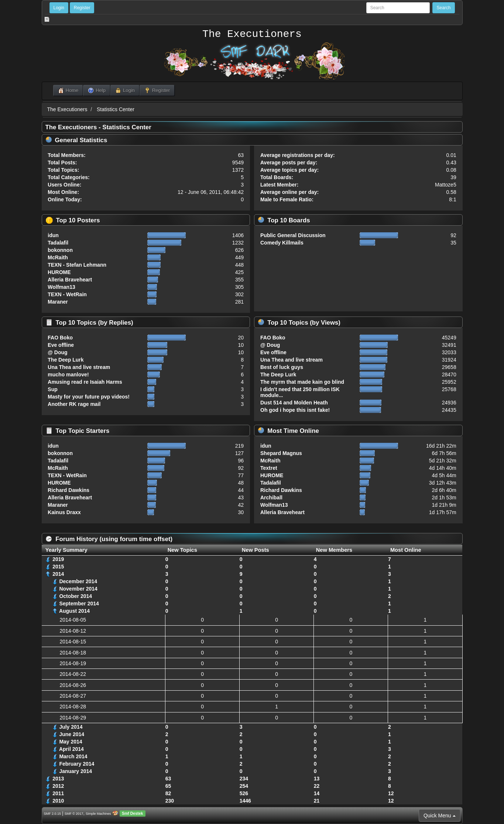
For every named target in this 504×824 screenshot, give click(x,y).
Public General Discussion (293, 235)
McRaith (58, 257)
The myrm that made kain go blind (302, 382)
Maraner (58, 302)
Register (82, 8)
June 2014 (72, 734)
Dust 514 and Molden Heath (294, 403)
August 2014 (74, 611)
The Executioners (252, 34)
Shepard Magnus (281, 453)
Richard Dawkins (68, 490)
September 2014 (79, 604)
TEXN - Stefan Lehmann (77, 265)
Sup (52, 389)
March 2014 (73, 756)
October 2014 (76, 596)
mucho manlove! (68, 375)
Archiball (271, 498)
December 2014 (78, 581)
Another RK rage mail (74, 404)
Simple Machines (98, 814)
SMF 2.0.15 (53, 814)
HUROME (59, 272)
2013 (58, 779)
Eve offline (61, 345)
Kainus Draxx (64, 512)
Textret (269, 468)
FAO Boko (60, 338)
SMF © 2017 (74, 814)
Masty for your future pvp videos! (89, 397)
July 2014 (71, 727)
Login (59, 8)
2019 (58, 559)
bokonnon (60, 250)
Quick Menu (440, 816)
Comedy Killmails (282, 243)
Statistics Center (116, 109)
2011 (58, 793)
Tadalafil (58, 243)
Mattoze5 (446, 185)
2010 (58, 801)
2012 (58, 786)
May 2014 (71, 742)
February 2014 (77, 764)
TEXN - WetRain (67, 294)
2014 (58, 574)
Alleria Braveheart (70, 280)
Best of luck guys (282, 367)
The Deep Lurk (66, 360)
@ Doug (57, 352)
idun (53, 235)
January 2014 (76, 771)
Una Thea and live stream (79, 367)
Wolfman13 (61, 287)
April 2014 (71, 749)
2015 (58, 567)
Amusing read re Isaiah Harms (85, 382)
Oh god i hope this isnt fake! (295, 410)
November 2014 (78, 589)
